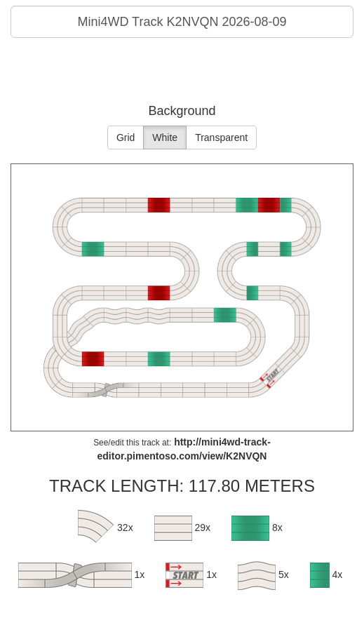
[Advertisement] (182, 73)
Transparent (221, 137)
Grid (126, 137)
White (165, 137)
